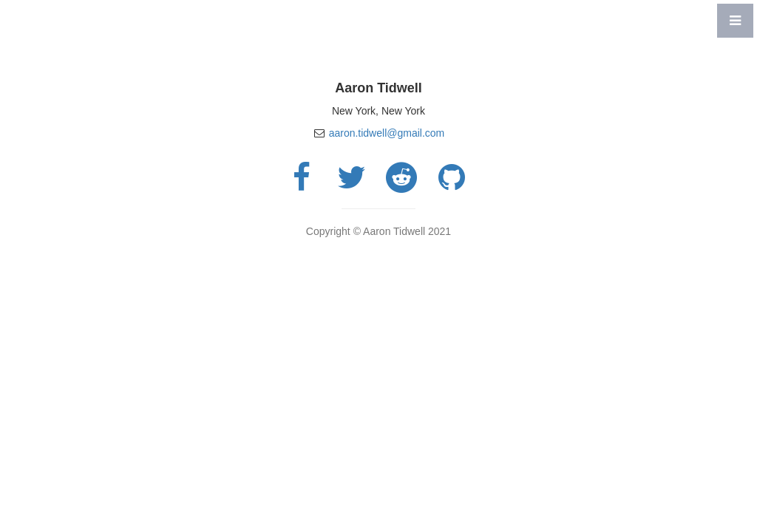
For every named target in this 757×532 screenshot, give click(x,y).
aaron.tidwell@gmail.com (387, 133)
